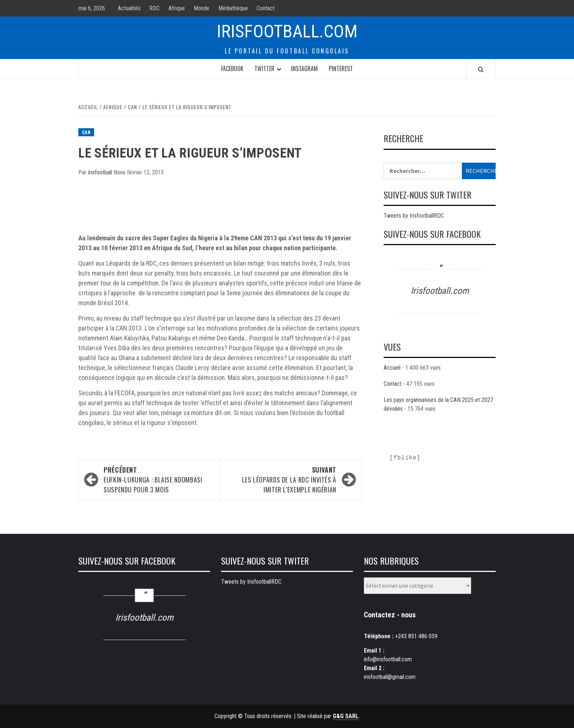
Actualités (129, 8)
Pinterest (341, 69)
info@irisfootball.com (388, 659)
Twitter (264, 69)
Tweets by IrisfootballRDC (414, 216)
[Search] (481, 69)
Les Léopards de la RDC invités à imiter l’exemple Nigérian (282, 480)
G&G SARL (346, 716)
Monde (202, 8)
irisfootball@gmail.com (390, 677)
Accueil (392, 368)
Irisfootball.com (287, 31)
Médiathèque (233, 8)
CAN (86, 132)
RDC (154, 8)
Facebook (232, 69)
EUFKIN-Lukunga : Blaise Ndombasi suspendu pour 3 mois (158, 480)
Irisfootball (101, 172)
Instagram (304, 69)
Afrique (177, 8)
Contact (266, 8)
